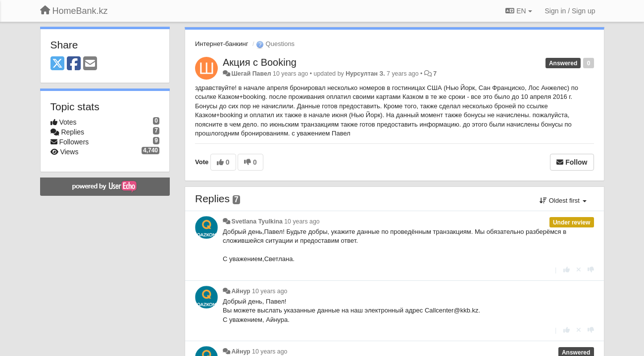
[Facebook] (74, 64)
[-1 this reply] (591, 270)
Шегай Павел (251, 74)
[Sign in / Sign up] (570, 11)
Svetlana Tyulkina (257, 222)
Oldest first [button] (563, 200)
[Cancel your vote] (579, 270)
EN (519, 11)
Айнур (241, 291)
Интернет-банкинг (222, 44)
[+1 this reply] (567, 270)
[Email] (90, 64)
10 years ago (302, 222)
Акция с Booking (260, 62)
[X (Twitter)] (57, 64)
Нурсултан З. (365, 74)
